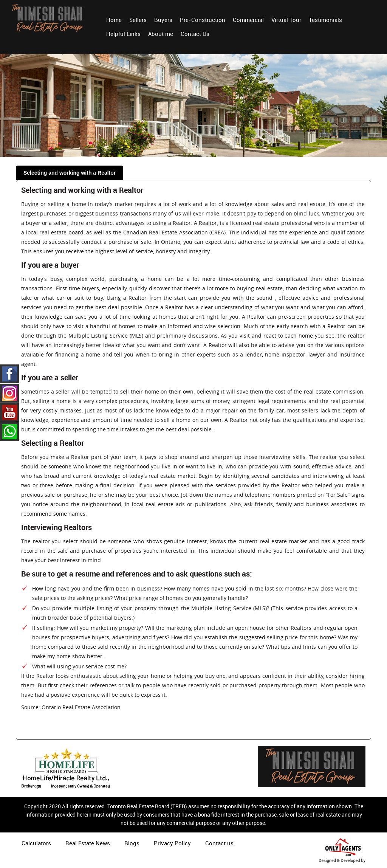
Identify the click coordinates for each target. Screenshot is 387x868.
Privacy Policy (172, 843)
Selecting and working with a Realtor (70, 173)
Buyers (163, 20)
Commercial (248, 20)
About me (161, 34)
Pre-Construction (203, 20)
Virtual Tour (286, 20)
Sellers (138, 20)
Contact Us (195, 34)
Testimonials (325, 20)
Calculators (36, 843)
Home (114, 20)
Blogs (132, 843)
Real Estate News (88, 843)
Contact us (219, 843)
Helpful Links (123, 34)
